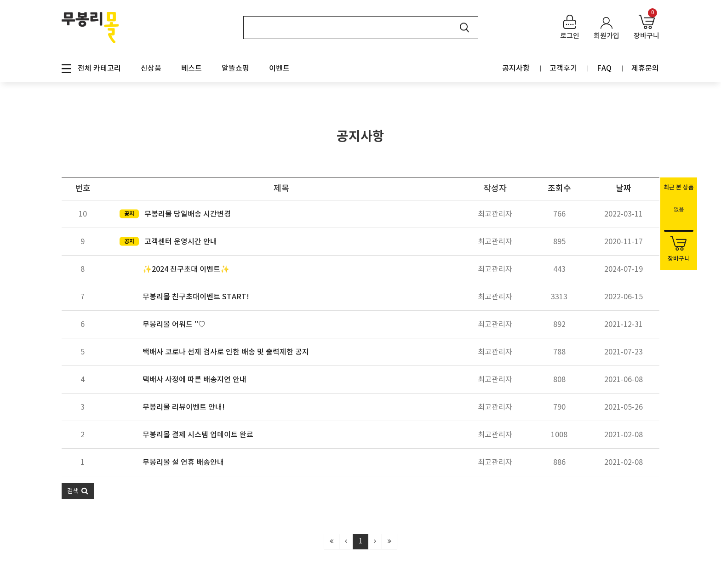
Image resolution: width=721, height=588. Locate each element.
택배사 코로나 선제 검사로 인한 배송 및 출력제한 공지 (226, 352)
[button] (78, 491)
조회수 (559, 189)
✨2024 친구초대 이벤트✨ (186, 269)
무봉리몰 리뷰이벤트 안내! (184, 407)
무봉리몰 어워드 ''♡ (174, 325)
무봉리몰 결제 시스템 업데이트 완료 (198, 435)
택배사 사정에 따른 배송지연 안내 (195, 380)
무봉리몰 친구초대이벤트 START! (196, 297)
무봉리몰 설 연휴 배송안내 (183, 462)
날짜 (624, 189)
